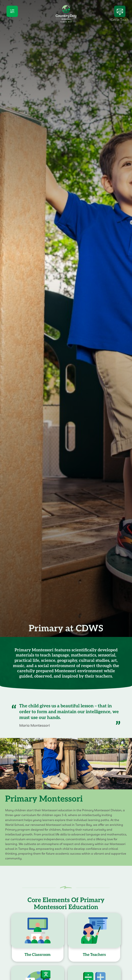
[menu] (12, 11)
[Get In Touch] (120, 11)
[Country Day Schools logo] (66, 21)
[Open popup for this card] (38, 938)
